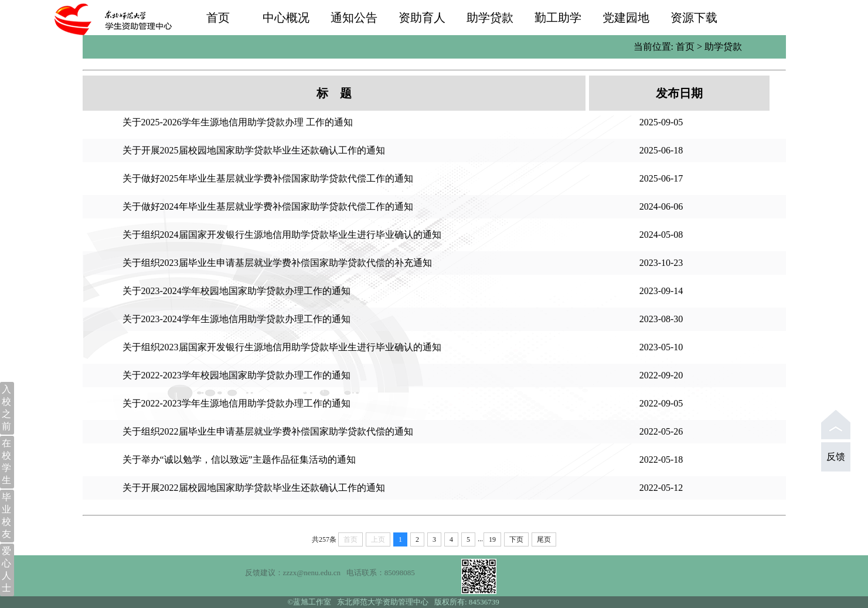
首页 (218, 18)
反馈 (836, 457)
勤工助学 (558, 18)
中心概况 (286, 18)
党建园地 (626, 18)
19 (492, 539)
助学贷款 (490, 18)
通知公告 (354, 18)
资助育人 (422, 18)
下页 (516, 539)
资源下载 (694, 18)
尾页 (544, 539)
